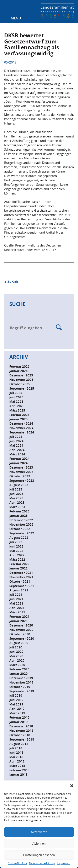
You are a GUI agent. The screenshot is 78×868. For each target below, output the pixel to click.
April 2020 (17, 660)
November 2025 (21, 380)
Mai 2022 (16, 551)
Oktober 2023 (20, 476)
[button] (72, 786)
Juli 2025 (16, 393)
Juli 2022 (16, 542)
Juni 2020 (16, 652)
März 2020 (17, 665)
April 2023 (17, 503)
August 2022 (19, 538)
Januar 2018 (19, 775)
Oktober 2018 (20, 735)
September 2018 (22, 739)
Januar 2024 (19, 463)
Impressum (64, 863)
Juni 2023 (16, 494)
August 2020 (19, 643)
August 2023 (19, 485)
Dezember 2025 (21, 375)
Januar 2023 (19, 516)
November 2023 (21, 472)
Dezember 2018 (21, 726)
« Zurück (11, 282)
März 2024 (17, 454)
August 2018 (19, 744)
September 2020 (22, 639)
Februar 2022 (19, 564)
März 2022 (17, 560)
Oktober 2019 (20, 687)
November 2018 (21, 731)
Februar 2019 (19, 717)
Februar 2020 (19, 669)
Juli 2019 (16, 696)
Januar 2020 (19, 674)
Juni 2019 (16, 700)
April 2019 (17, 709)
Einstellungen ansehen (39, 855)
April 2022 (17, 555)
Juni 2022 (16, 546)
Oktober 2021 (20, 581)
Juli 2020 (16, 647)
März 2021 (17, 612)
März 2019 (17, 713)
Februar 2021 (19, 617)
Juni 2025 (16, 397)
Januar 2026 (19, 371)
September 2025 (22, 388)
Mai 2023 (16, 498)
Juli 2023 (16, 489)
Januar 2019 (19, 722)
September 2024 (22, 432)
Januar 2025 (19, 419)
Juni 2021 (16, 599)
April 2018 (17, 761)
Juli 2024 (16, 437)
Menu (16, 18)
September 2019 (22, 691)
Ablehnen (39, 843)
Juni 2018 (16, 753)
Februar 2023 (19, 511)
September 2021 (22, 586)
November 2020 (21, 630)
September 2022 (22, 533)
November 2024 (21, 428)
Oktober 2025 (20, 384)
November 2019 (21, 682)
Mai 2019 (16, 704)
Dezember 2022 (21, 520)
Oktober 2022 (20, 529)
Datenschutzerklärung (42, 863)
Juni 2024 (16, 441)
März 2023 (17, 507)
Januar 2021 (19, 621)
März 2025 (17, 410)
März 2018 (17, 766)
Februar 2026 (19, 367)
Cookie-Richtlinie (17, 863)
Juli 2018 (16, 748)
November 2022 (21, 524)
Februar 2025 (19, 415)
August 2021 (19, 590)
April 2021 (17, 608)
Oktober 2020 (20, 634)
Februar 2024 (19, 459)
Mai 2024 (16, 445)
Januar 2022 (19, 568)
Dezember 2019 (21, 678)
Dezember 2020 (21, 625)
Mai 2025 (16, 402)
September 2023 (22, 481)
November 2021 (21, 577)
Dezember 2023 (21, 467)
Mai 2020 (16, 656)
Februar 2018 (19, 770)
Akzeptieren (39, 832)
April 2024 (17, 450)
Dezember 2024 (21, 424)
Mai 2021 (16, 603)
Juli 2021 (16, 595)
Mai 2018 (16, 757)
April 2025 (17, 406)
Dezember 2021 (21, 573)
